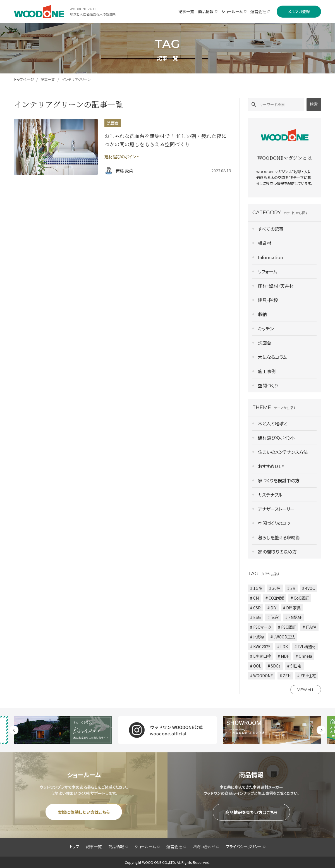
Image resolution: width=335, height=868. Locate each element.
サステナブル (270, 495)
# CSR (255, 608)
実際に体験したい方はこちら (84, 812)
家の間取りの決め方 (277, 552)
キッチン (266, 328)
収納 (262, 314)
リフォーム (268, 271)
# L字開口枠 (261, 656)
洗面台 (265, 343)
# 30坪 (275, 588)
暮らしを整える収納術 (279, 537)
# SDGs (274, 666)
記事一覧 (48, 79)
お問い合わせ (206, 846)
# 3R (291, 588)
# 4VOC (308, 588)
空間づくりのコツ (274, 523)
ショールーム (147, 846)
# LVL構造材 (305, 647)
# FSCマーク (261, 627)
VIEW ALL (306, 690)
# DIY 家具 (292, 608)
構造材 (265, 243)
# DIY (272, 608)
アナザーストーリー (276, 509)
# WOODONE (262, 676)
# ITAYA (309, 627)
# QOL (256, 666)
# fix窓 (273, 617)
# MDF (283, 656)
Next (321, 730)
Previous (14, 730)
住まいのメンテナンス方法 (283, 452)
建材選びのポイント (277, 438)
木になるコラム (272, 357)
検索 (314, 104)
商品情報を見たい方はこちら (251, 812)
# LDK (283, 647)
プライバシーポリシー (246, 846)
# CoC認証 (300, 598)
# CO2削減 (275, 598)
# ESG (255, 617)
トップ (74, 846)
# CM (254, 598)
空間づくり (268, 385)
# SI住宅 (294, 666)
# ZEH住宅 (307, 676)
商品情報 (118, 846)
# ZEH (285, 676)
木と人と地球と (273, 423)
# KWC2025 (260, 647)
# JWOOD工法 (283, 637)
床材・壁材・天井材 (276, 286)
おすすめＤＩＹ (271, 466)
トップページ (24, 79)
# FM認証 (293, 617)
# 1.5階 (256, 588)
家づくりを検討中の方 (279, 480)
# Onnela (304, 656)
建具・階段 (268, 300)
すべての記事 (271, 229)
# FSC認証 (287, 627)
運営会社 (176, 846)
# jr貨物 (257, 637)
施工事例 (267, 371)
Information (270, 257)
